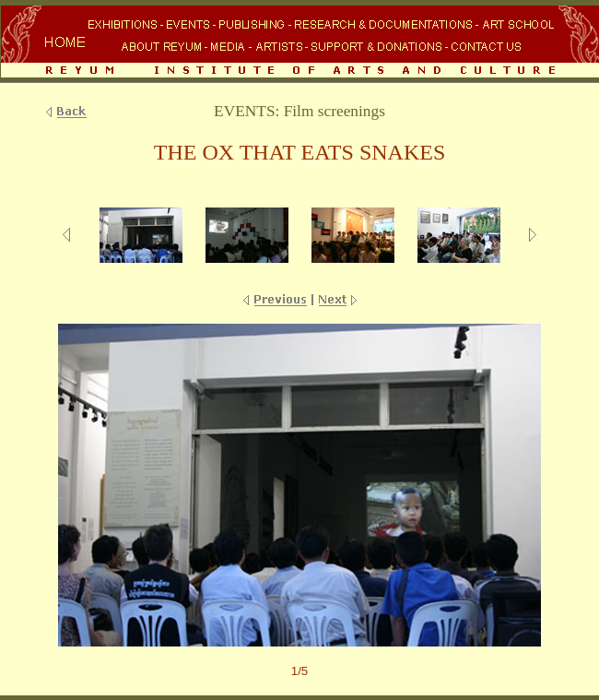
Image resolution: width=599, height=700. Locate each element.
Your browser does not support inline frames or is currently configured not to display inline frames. (299, 43)
